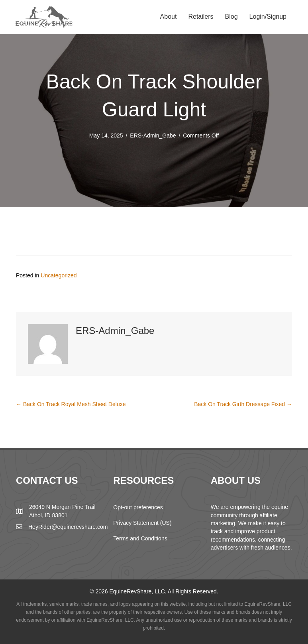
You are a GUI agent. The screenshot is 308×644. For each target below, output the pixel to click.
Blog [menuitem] (231, 17)
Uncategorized (59, 275)
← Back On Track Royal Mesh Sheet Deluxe (71, 404)
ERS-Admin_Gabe (153, 135)
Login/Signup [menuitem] (268, 17)
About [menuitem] (169, 17)
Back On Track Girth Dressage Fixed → (243, 404)
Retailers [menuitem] (201, 17)
